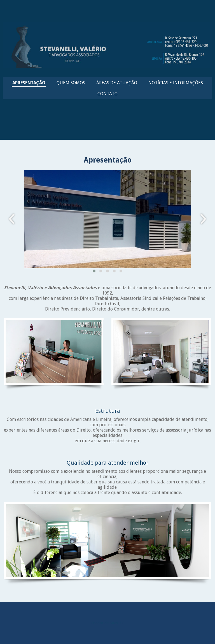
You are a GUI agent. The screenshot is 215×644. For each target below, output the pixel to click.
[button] (94, 271)
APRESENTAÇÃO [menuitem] (29, 83)
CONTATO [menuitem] (107, 94)
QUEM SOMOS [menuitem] (71, 83)
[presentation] (12, 219)
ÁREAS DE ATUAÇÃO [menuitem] (117, 83)
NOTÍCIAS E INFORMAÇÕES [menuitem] (176, 83)
